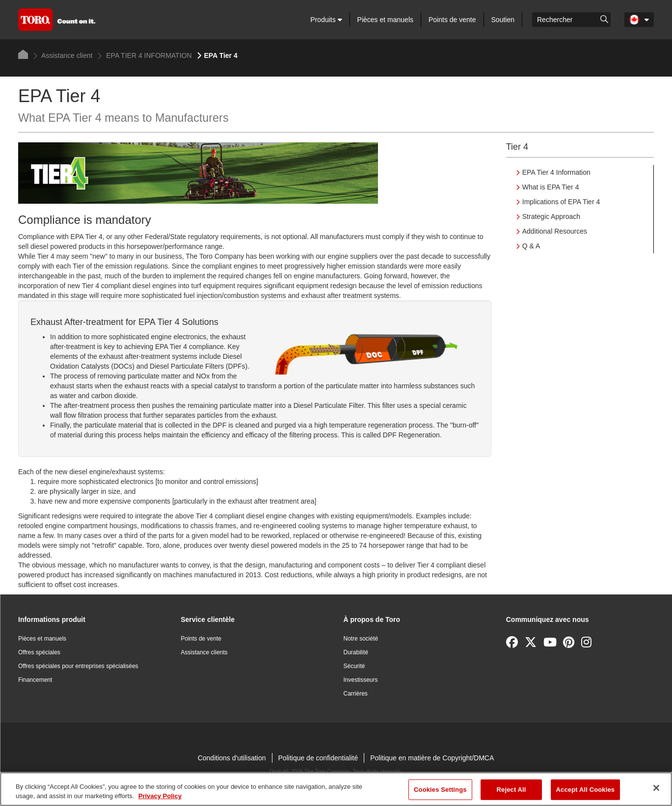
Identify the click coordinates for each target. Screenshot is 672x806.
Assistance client (63, 55)
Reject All (511, 790)
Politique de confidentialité (318, 758)
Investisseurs (361, 680)
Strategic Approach (551, 216)
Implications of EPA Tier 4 (561, 202)
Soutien (503, 20)
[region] (336, 789)
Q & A (531, 246)
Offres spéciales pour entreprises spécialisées (78, 666)
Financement (35, 680)
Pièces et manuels (385, 20)
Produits (326, 20)
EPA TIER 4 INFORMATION (145, 55)
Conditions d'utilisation (232, 758)
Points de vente (452, 20)
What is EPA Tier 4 (551, 187)
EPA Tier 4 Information (556, 172)
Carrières (356, 694)
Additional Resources (555, 231)
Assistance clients (204, 652)
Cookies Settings (440, 790)
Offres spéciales (39, 652)
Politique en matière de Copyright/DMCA (432, 758)
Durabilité (356, 652)
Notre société (361, 639)
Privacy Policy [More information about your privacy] (160, 796)
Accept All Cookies (586, 790)
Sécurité (354, 666)
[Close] (656, 788)
